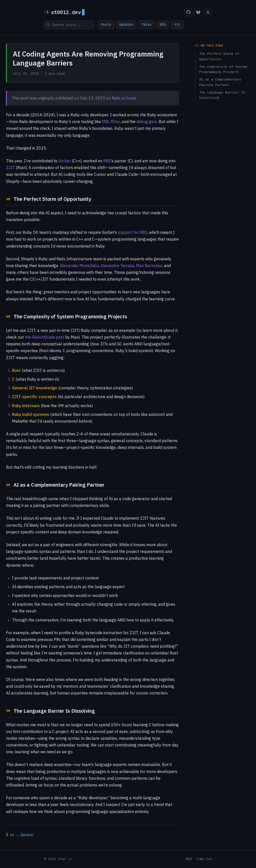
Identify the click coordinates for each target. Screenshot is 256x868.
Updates (127, 25)
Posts (106, 25)
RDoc (115, 122)
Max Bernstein (149, 266)
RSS (164, 25)
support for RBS (133, 232)
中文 (179, 25)
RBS (107, 161)
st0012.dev (68, 12)
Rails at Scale (124, 98)
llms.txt (204, 859)
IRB (105, 122)
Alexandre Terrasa (117, 266)
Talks (147, 25)
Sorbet (65, 161)
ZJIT (10, 168)
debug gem (147, 122)
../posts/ (25, 835)
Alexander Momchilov (79, 266)
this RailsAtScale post (44, 337)
